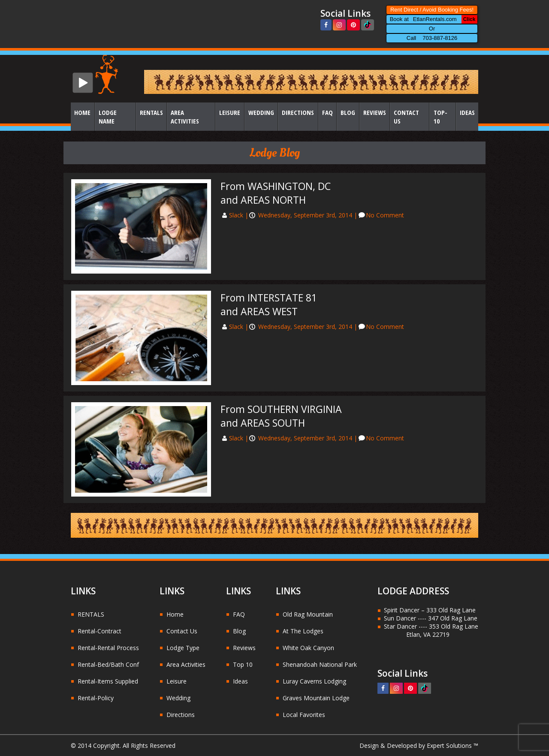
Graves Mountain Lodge (316, 698)
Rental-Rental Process (108, 648)
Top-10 (440, 117)
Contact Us (406, 117)
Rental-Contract (100, 631)
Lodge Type (183, 648)
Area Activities (185, 117)
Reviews (375, 112)
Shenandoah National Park (320, 664)
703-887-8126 (440, 38)
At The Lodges (303, 631)
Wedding (261, 112)
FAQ (327, 112)
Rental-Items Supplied (108, 681)
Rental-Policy (96, 698)
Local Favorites (304, 715)
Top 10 (243, 664)
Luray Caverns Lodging (314, 681)
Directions (298, 112)
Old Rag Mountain (308, 614)
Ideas (467, 112)
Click (469, 19)
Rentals (151, 112)
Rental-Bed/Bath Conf (108, 664)
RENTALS (91, 614)
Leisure (230, 112)
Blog (348, 112)
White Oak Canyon (308, 648)
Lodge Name (108, 117)
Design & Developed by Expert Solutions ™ (419, 745)
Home (82, 112)
